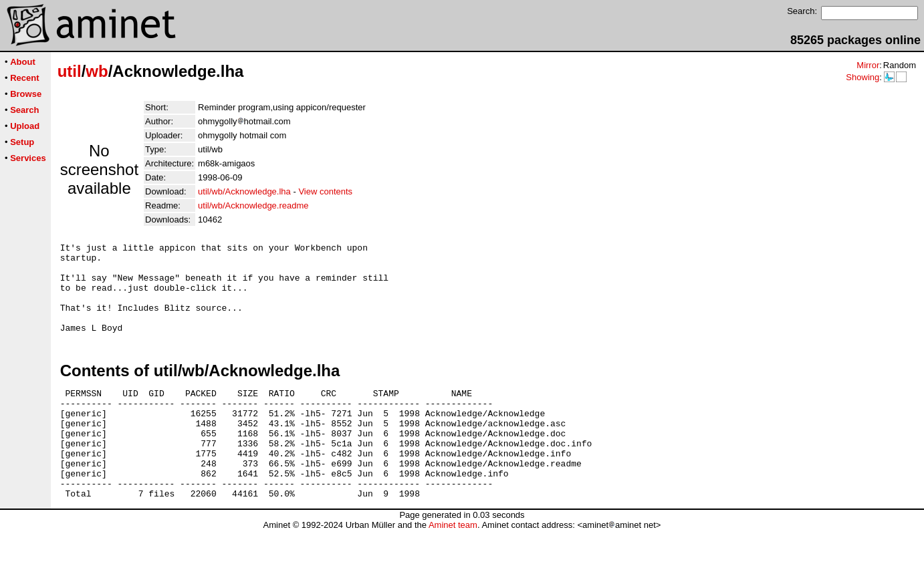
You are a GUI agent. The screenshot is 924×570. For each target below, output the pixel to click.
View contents (325, 191)
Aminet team (453, 565)
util (70, 71)
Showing (862, 77)
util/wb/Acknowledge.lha (244, 191)
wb (97, 71)
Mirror (868, 65)
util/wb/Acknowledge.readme (253, 205)
